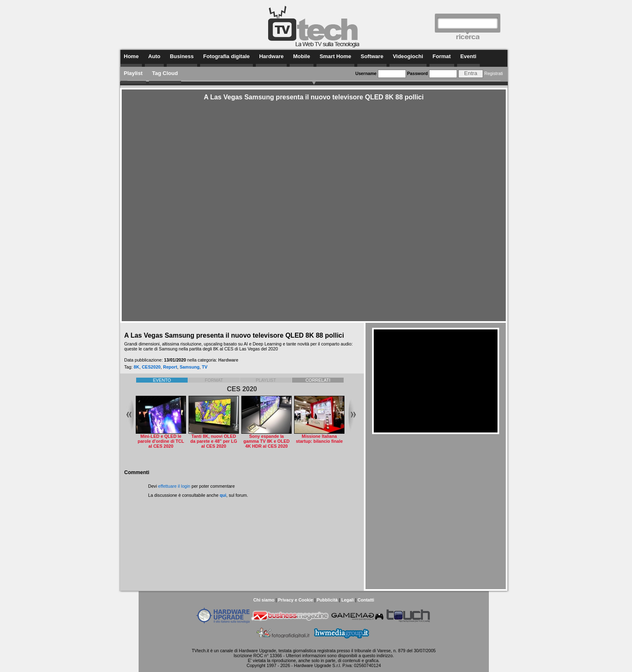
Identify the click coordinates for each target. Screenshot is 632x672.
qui (223, 495)
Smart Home (336, 56)
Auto (154, 56)
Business (182, 56)
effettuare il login (174, 486)
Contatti (366, 600)
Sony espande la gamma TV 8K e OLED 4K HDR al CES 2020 (266, 441)
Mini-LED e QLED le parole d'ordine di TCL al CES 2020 (161, 441)
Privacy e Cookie (296, 600)
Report (170, 367)
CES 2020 (242, 389)
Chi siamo (264, 600)
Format (442, 56)
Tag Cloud (165, 73)
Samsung (189, 367)
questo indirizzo (377, 656)
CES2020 (151, 367)
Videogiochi (408, 56)
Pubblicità (327, 600)
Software (372, 56)
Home (131, 56)
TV (205, 367)
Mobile (301, 56)
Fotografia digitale (227, 56)
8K (137, 367)
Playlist (133, 73)
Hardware (271, 56)
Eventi (468, 56)
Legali (348, 600)
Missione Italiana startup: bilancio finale (319, 439)
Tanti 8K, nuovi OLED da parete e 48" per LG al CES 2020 (213, 441)
